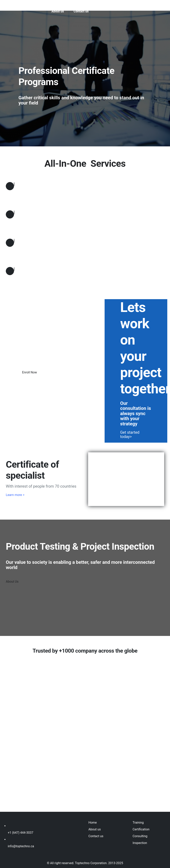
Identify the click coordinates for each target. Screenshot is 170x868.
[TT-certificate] (126, 454)
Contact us (96, 836)
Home (92, 823)
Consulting (140, 836)
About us (95, 829)
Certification (141, 829)
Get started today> (130, 434)
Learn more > (15, 495)
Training (138, 823)
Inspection (140, 843)
